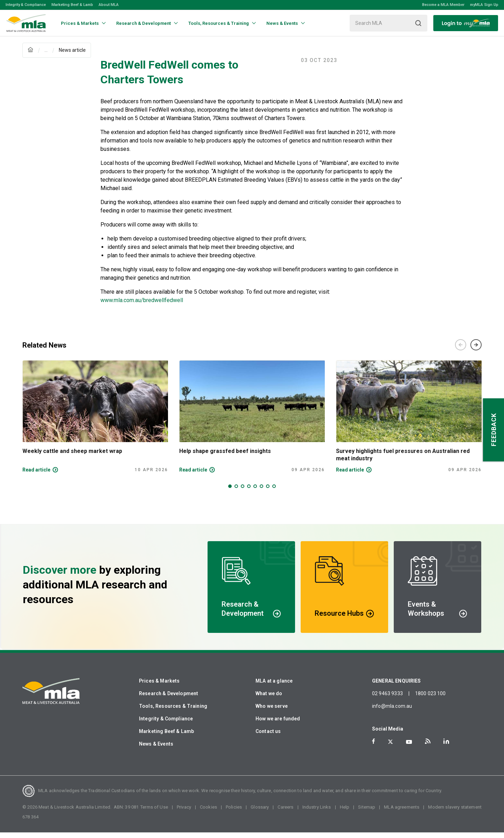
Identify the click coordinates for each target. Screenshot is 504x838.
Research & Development (169, 699)
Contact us (268, 737)
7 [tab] (268, 492)
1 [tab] (230, 492)
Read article (36, 475)
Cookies (208, 813)
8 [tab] (274, 492)
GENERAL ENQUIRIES (397, 686)
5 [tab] (255, 492)
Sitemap (367, 813)
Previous (461, 350)
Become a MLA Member (443, 5)
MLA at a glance (274, 686)
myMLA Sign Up (484, 5)
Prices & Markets (159, 686)
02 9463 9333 (387, 699)
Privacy (184, 813)
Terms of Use (154, 813)
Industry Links (317, 813)
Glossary (260, 813)
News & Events (156, 749)
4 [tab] (249, 492)
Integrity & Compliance (26, 5)
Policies (234, 813)
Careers (285, 813)
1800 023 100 (430, 699)
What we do (269, 699)
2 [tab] (236, 492)
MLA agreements (402, 813)
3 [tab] (243, 492)
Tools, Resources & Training (173, 712)
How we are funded (278, 724)
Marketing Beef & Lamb (72, 5)
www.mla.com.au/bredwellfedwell (142, 306)
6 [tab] (261, 492)
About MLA (109, 5)
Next (476, 350)
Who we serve (272, 712)
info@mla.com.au (392, 712)
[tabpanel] (95, 422)
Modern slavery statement (455, 813)
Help (345, 813)
